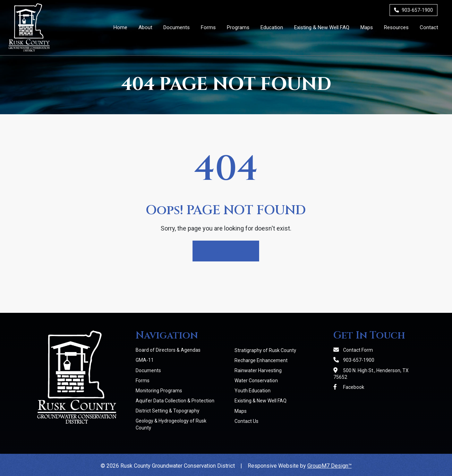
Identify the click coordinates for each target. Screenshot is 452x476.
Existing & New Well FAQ (261, 401)
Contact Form (353, 350)
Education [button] (272, 27)
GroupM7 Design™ (330, 466)
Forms (143, 381)
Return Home (226, 251)
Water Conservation (256, 381)
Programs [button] (238, 27)
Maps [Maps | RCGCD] (367, 27)
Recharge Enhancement (261, 360)
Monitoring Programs (159, 391)
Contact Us (246, 421)
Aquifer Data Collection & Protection (175, 401)
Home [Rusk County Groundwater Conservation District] (120, 27)
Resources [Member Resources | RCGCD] (396, 27)
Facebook (349, 387)
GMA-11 (145, 360)
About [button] (145, 27)
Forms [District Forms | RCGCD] (208, 27)
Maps (241, 411)
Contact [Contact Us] (429, 27)
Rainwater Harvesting (258, 370)
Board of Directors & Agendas (168, 350)
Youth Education (253, 391)
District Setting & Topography (168, 411)
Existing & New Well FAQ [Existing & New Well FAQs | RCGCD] (322, 27)
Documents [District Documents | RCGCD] (177, 27)
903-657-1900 (413, 10)
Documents (148, 370)
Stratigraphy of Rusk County (265, 350)
